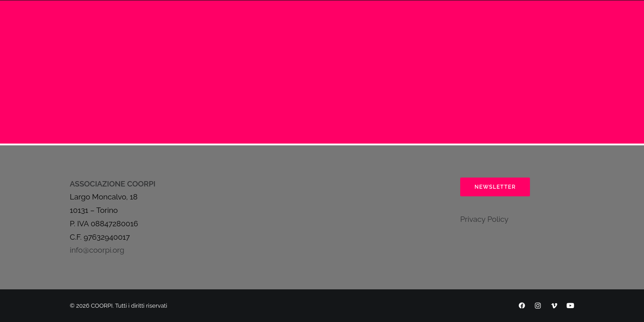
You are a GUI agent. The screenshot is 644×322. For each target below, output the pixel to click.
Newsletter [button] (495, 187)
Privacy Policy (484, 219)
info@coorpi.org (97, 250)
